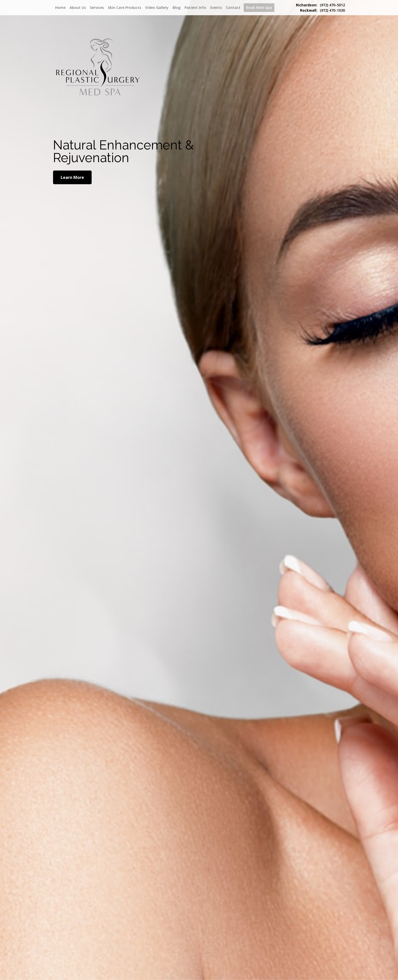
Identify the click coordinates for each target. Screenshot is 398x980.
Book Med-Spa (259, 7)
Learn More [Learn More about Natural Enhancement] (72, 177)
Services (97, 8)
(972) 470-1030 (322, 10)
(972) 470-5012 (320, 5)
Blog (177, 8)
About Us (78, 8)
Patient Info (195, 8)
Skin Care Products (125, 8)
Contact (233, 8)
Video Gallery (157, 8)
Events (216, 8)
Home (60, 8)
